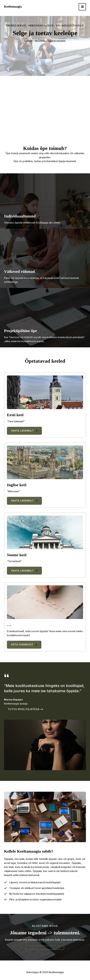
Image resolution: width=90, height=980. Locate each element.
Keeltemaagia (13, 7)
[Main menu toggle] (82, 7)
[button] (24, 431)
